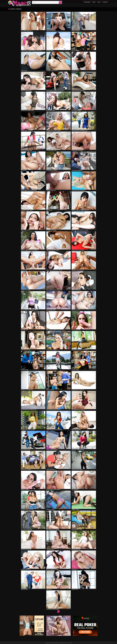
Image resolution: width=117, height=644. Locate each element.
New (99, 2)
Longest (105, 2)
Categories (87, 2)
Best (94, 2)
